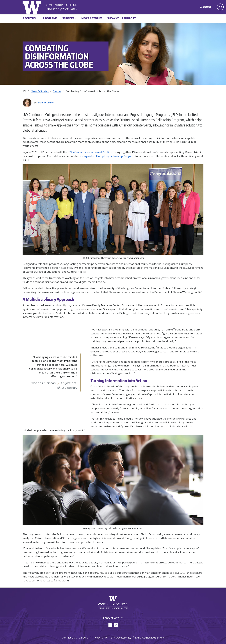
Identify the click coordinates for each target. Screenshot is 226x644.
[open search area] (220, 7)
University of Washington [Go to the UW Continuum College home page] (32, 7)
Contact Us (205, 7)
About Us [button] (29, 18)
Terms (108, 638)
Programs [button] (50, 18)
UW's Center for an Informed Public (89, 152)
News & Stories (40, 91)
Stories (57, 91)
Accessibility (124, 638)
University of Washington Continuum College (113, 603)
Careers (83, 638)
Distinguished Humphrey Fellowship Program (106, 156)
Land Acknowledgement (150, 638)
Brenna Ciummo (46, 103)
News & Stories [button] (92, 18)
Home (24, 90)
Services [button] (68, 18)
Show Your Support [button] (121, 18)
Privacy (96, 638)
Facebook (110, 625)
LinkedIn (116, 625)
